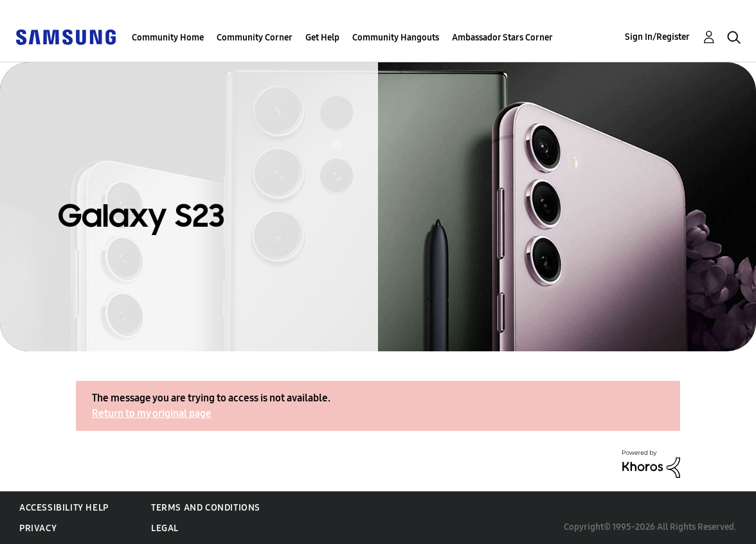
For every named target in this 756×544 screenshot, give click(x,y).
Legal (165, 528)
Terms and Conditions (206, 508)
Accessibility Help (64, 508)
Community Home (168, 38)
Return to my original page (152, 413)
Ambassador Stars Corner (502, 38)
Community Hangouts (396, 38)
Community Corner (255, 38)
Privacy (38, 528)
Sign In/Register (657, 37)
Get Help (322, 38)
